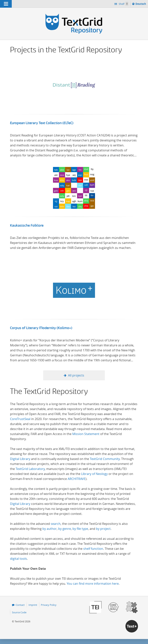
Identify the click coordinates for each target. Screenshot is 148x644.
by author (50, 529)
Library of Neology (94, 474)
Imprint (33, 605)
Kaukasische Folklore (27, 225)
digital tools (18, 559)
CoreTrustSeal (20, 419)
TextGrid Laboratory (30, 469)
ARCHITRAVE (77, 479)
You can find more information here (93, 584)
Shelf (123, 4)
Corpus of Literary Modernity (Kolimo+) (41, 328)
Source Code (19, 612)
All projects (76, 375)
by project (103, 529)
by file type (80, 529)
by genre (65, 529)
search (56, 524)
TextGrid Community (105, 459)
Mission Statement (86, 434)
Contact (20, 605)
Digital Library (20, 459)
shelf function (93, 549)
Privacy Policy (49, 605)
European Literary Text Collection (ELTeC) (42, 123)
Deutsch (141, 4)
